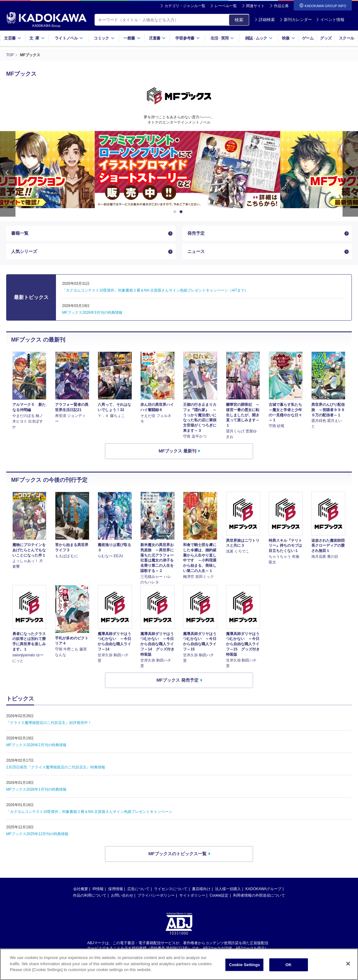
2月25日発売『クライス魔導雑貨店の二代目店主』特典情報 (56, 767)
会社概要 (81, 889)
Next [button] (350, 174)
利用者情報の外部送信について (259, 895)
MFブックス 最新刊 (177, 451)
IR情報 (98, 889)
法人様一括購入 (228, 889)
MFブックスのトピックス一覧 (177, 854)
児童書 (157, 38)
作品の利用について (90, 895)
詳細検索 (265, 20)
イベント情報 (330, 20)
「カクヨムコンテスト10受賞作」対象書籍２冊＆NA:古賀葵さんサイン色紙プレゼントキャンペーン (89, 812)
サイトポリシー (192, 895)
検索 (239, 20)
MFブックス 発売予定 (177, 680)
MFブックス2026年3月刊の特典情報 (92, 313)
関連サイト (255, 6)
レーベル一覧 (226, 6)
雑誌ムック (259, 38)
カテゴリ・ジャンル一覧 (185, 6)
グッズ (326, 38)
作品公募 (281, 6)
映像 (289, 38)
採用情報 (116, 889)
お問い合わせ (122, 895)
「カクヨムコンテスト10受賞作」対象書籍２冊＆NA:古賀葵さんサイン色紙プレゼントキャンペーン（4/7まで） (155, 290)
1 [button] (176, 212)
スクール (346, 38)
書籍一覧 (20, 233)
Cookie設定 (219, 895)
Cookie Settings (245, 965)
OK (288, 965)
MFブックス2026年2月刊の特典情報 (36, 745)
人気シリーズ (24, 251)
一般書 (132, 38)
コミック (104, 38)
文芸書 (13, 38)
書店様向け (201, 889)
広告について (139, 889)
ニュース (196, 251)
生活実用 (222, 38)
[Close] (348, 964)
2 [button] (182, 212)
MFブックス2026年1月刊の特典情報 (36, 789)
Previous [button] (8, 174)
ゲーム (308, 38)
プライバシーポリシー (156, 895)
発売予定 (196, 233)
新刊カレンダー (296, 20)
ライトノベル (69, 38)
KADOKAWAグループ (263, 889)
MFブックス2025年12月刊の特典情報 (37, 834)
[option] (179, 170)
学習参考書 (188, 38)
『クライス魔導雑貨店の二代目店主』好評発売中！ (49, 723)
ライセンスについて (171, 889)
